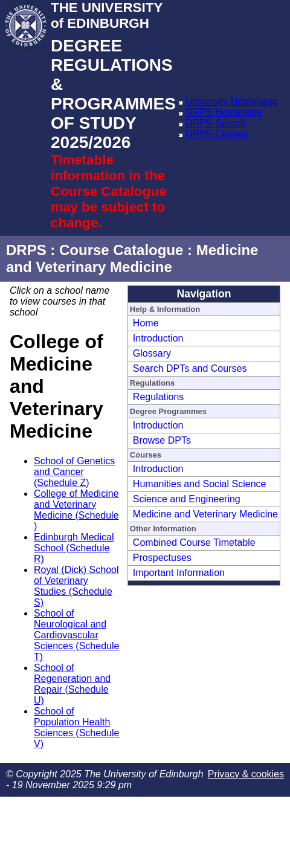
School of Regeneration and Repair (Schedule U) (72, 684)
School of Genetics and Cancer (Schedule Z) (74, 472)
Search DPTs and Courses (190, 368)
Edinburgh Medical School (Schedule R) (74, 548)
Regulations (159, 397)
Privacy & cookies (246, 774)
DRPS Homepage (224, 112)
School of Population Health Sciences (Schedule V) (76, 727)
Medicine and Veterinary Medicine (205, 514)
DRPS (26, 250)
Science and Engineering (187, 499)
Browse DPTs (162, 440)
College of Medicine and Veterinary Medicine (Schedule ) (76, 510)
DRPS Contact (217, 134)
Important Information (179, 573)
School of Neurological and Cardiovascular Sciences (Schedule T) (76, 635)
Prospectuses (162, 558)
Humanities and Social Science (200, 484)
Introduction (158, 338)
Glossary (152, 353)
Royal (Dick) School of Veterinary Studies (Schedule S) (76, 586)
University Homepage (232, 101)
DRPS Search (216, 123)
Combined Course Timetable (194, 542)
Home (146, 323)
